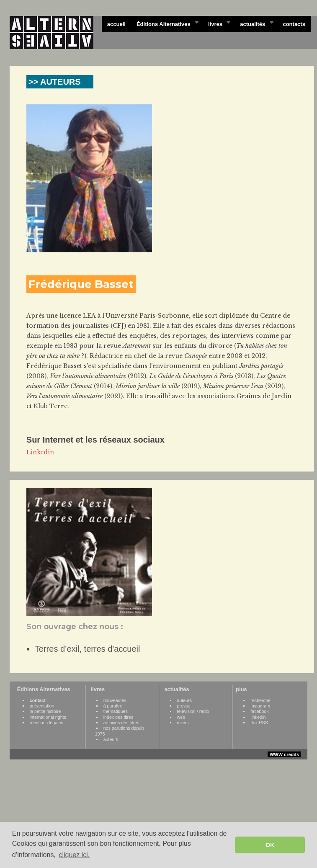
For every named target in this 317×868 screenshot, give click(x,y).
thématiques (116, 711)
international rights (48, 717)
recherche (260, 700)
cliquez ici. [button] (74, 855)
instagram (260, 706)
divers (183, 723)
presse (184, 706)
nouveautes (115, 700)
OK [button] (270, 845)
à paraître (113, 706)
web (181, 717)
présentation (42, 706)
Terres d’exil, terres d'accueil (88, 649)
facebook (259, 711)
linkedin (258, 717)
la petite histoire (45, 711)
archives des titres (121, 723)
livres (216, 23)
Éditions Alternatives (165, 23)
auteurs (111, 739)
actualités (254, 23)
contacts (294, 24)
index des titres (119, 717)
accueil (116, 24)
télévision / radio (193, 711)
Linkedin (40, 452)
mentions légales (46, 723)
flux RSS (259, 723)
